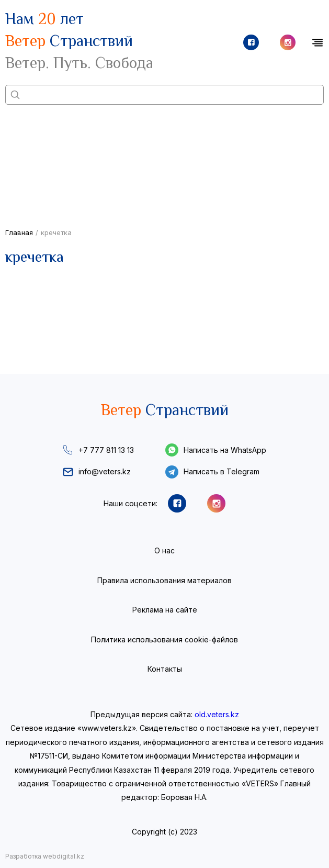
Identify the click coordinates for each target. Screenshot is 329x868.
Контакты (165, 669)
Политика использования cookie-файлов (164, 639)
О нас (164, 550)
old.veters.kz (217, 714)
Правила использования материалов (164, 580)
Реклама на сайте (165, 610)
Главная (19, 232)
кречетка (56, 232)
